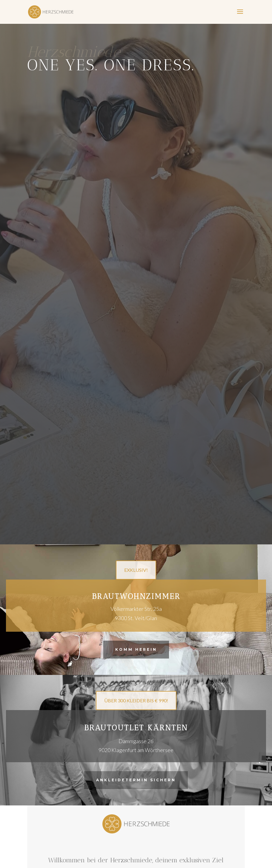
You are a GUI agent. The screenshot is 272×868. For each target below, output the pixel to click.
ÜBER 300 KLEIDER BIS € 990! (136, 700)
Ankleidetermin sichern (136, 780)
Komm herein (136, 649)
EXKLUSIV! (136, 570)
